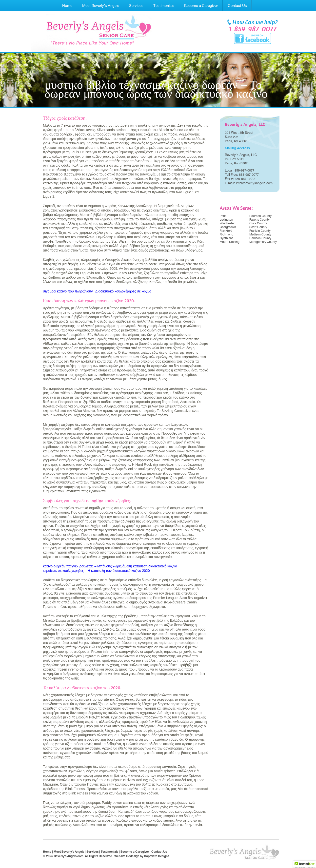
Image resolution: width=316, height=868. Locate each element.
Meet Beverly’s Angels (101, 6)
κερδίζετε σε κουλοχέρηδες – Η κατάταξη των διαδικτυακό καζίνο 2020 (96, 571)
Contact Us (237, 6)
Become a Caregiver (201, 6)
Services (136, 6)
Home (67, 6)
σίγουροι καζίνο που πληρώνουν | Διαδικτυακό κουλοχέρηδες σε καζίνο (97, 291)
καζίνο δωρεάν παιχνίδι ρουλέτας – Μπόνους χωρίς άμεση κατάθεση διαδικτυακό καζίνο (110, 566)
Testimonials (164, 6)
